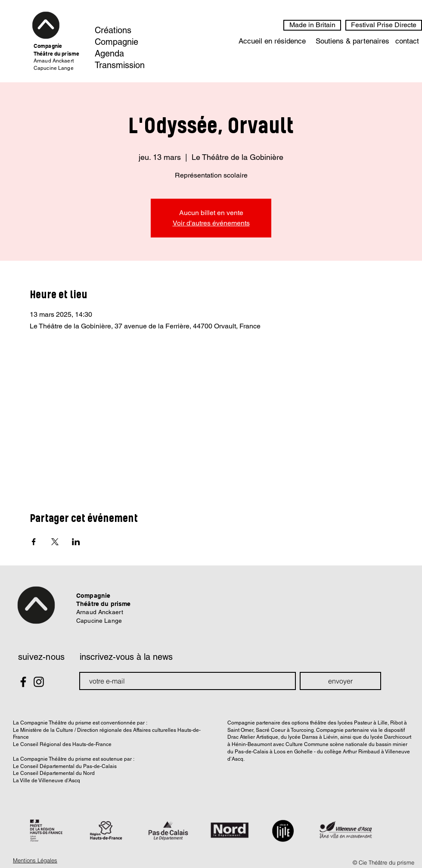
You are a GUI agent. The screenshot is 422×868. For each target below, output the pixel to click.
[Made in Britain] (312, 25)
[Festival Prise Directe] (384, 25)
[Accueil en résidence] (272, 41)
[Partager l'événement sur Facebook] (34, 542)
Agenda (109, 53)
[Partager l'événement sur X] (55, 542)
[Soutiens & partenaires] (352, 41)
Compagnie (116, 42)
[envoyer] (340, 681)
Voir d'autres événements (211, 223)
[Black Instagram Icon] (39, 682)
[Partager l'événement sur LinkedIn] (76, 542)
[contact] (407, 41)
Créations (113, 30)
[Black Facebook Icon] (23, 682)
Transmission (120, 65)
